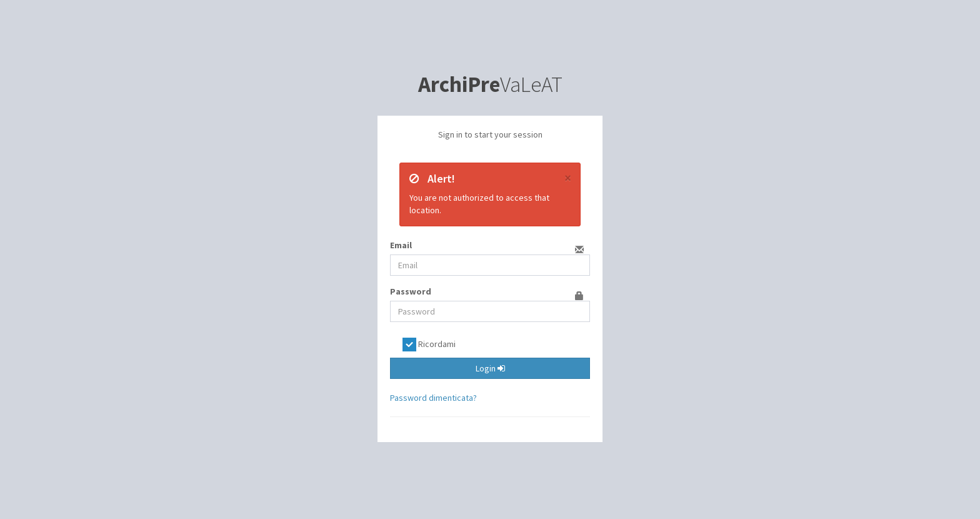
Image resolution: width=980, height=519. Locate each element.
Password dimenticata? (433, 398)
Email (401, 245)
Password (411, 291)
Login (490, 368)
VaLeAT (490, 84)
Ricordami (429, 345)
